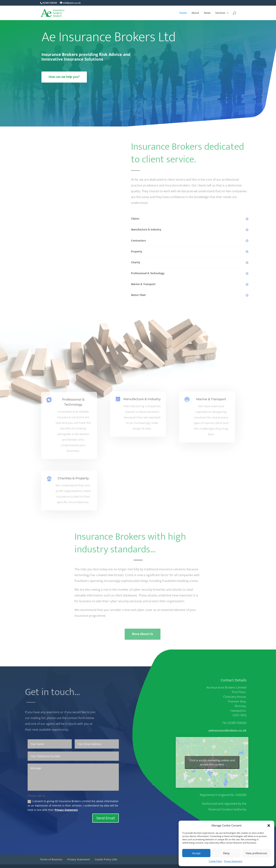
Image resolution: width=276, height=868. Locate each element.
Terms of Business (51, 859)
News (207, 13)
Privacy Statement (233, 861)
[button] (269, 826)
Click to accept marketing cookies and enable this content (212, 762)
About (195, 13)
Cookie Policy (215, 861)
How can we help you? (64, 77)
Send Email (106, 818)
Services (220, 13)
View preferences (256, 853)
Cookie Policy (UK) (106, 859)
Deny (226, 853)
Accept (196, 853)
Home (183, 13)
